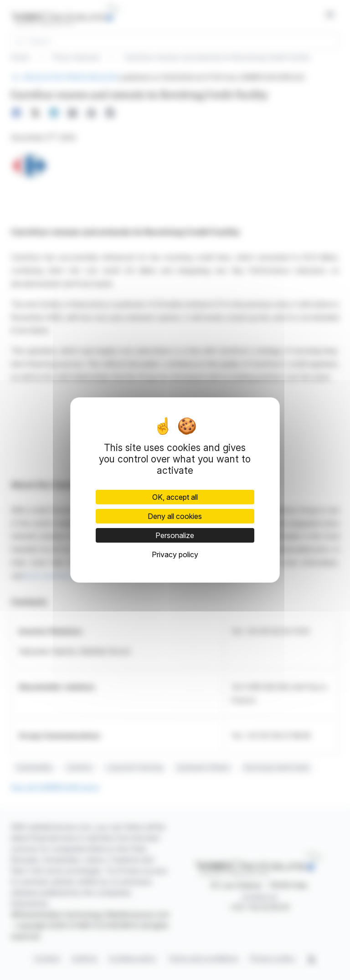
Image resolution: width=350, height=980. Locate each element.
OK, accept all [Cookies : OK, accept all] (175, 497)
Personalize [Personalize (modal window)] (175, 535)
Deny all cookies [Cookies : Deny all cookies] (175, 516)
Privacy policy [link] (175, 554)
